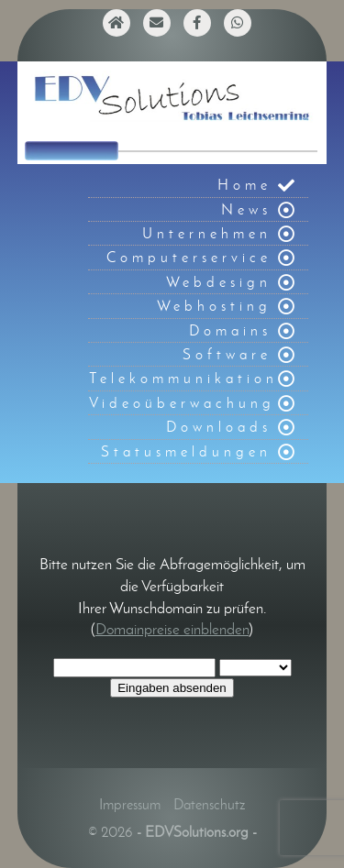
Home (244, 185)
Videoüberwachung (182, 403)
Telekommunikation (183, 378)
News (246, 209)
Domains (230, 330)
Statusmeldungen (186, 451)
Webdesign (219, 282)
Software (227, 354)
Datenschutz (209, 804)
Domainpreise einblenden (172, 629)
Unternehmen (207, 233)
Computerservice (189, 257)
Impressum (130, 804)
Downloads (219, 427)
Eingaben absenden (172, 688)
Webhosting (214, 306)
